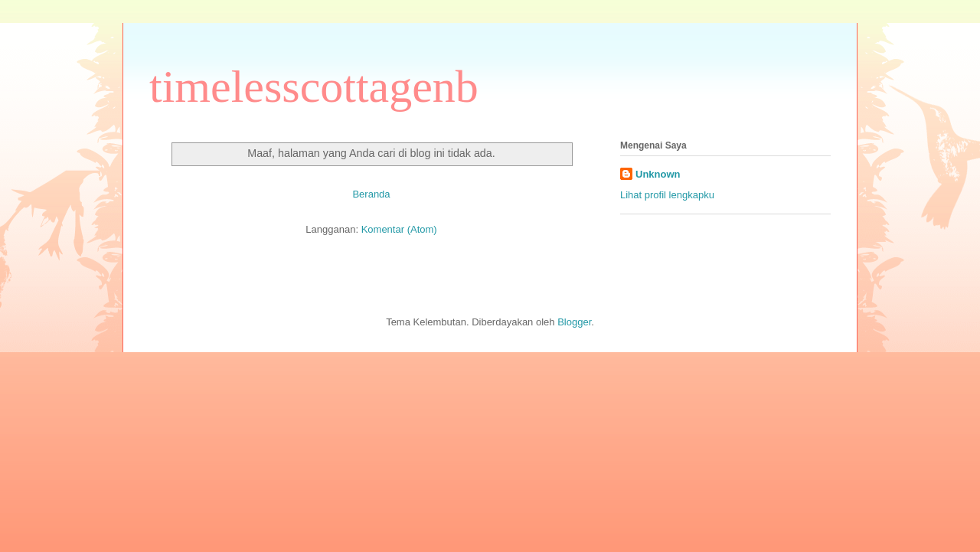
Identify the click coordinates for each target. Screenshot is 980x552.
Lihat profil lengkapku (667, 195)
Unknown (658, 174)
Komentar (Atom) (399, 229)
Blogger (574, 322)
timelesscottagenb (314, 87)
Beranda (371, 194)
